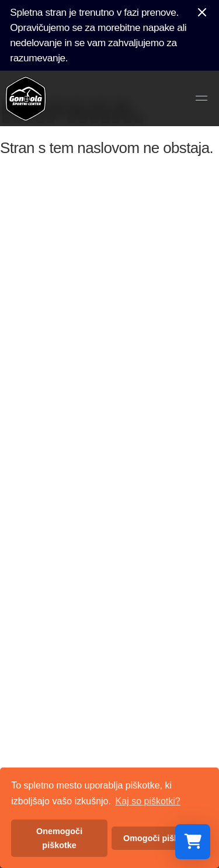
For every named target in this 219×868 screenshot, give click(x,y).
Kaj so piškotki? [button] (148, 801)
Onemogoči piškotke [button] (59, 838)
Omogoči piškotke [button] (160, 838)
